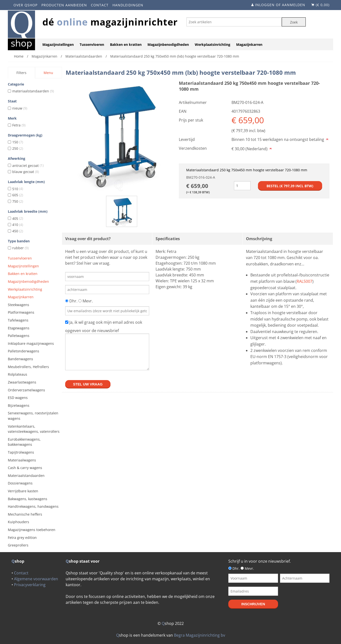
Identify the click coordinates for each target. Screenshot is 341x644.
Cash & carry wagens (25, 468)
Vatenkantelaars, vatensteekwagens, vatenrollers (34, 429)
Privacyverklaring (30, 585)
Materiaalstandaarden (26, 476)
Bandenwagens (20, 359)
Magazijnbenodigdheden (168, 44)
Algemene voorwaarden (36, 579)
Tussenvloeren (92, 44)
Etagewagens (19, 328)
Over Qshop (25, 5)
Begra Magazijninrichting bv (200, 635)
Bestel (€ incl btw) (290, 186)
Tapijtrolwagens (21, 452)
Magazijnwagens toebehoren (32, 530)
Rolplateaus (18, 374)
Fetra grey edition (22, 538)
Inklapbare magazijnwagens (31, 343)
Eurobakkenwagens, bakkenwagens (24, 442)
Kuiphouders (18, 522)
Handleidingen (128, 5)
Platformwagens (21, 312)
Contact (100, 5)
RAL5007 (304, 281)
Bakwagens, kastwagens (28, 499)
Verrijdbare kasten (23, 491)
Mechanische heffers (25, 514)
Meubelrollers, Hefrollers (28, 367)
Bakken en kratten (126, 44)
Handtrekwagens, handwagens (33, 506)
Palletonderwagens (24, 351)
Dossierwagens (20, 483)
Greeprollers (18, 545)
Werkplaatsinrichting (213, 44)
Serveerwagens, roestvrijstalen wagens (33, 416)
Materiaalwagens (22, 460)
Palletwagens (19, 336)
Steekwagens (18, 305)
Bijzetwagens (19, 405)
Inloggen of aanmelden (280, 5)
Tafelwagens (18, 320)
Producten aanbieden (64, 5)
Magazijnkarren (249, 44)
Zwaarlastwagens (22, 382)
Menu (48, 73)
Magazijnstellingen (58, 44)
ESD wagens (18, 398)
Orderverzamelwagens (26, 390)
